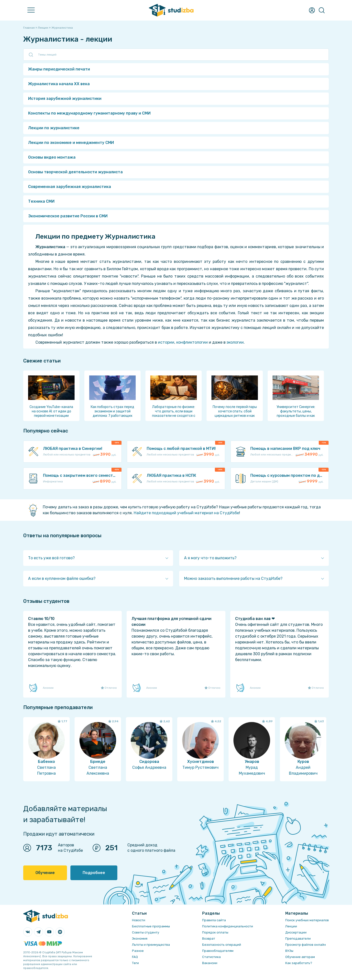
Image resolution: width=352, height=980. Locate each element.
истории (166, 342)
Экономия (140, 939)
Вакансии (210, 963)
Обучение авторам (300, 957)
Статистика (211, 957)
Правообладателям (218, 951)
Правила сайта (214, 920)
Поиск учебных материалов (307, 920)
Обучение (45, 873)
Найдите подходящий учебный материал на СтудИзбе (186, 513)
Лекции (291, 926)
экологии (235, 342)
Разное (138, 951)
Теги (135, 963)
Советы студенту (146, 932)
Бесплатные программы (151, 926)
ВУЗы (289, 951)
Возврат (209, 939)
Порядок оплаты (215, 932)
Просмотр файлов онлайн (306, 945)
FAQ (135, 957)
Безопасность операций (222, 945)
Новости (139, 920)
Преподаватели (298, 939)
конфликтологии (192, 342)
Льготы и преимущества (151, 945)
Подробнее (94, 873)
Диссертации (296, 932)
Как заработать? (299, 963)
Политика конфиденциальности (228, 926)
